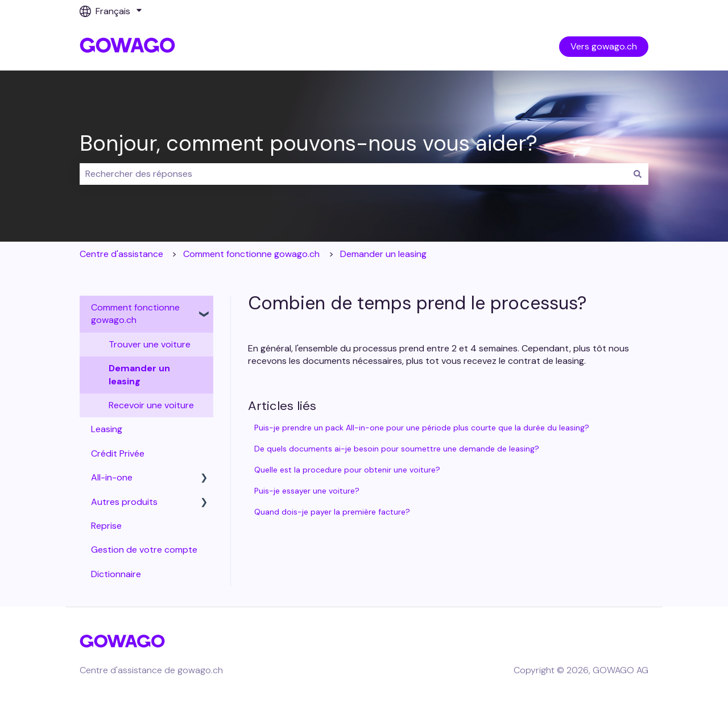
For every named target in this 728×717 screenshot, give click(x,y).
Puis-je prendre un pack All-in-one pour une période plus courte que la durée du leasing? (422, 428)
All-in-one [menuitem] (112, 477)
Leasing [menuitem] (107, 429)
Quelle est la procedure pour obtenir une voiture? (347, 470)
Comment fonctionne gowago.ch (251, 254)
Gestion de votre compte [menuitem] (144, 550)
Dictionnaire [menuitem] (116, 574)
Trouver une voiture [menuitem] (150, 344)
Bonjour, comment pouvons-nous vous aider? (309, 143)
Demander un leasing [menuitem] (139, 374)
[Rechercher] (638, 174)
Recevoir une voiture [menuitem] (151, 405)
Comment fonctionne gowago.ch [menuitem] (135, 314)
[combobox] (353, 174)
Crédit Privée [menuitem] (118, 453)
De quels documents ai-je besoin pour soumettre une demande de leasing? (397, 449)
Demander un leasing (383, 254)
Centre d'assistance (121, 254)
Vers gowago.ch (604, 46)
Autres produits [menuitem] (124, 502)
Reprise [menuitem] (106, 526)
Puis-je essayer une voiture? (307, 491)
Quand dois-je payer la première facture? (332, 512)
